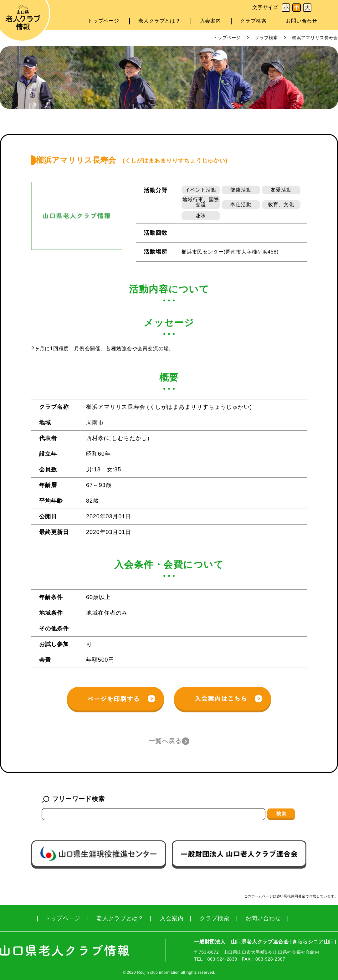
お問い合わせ (302, 21)
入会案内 (210, 21)
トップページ (103, 21)
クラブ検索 (253, 21)
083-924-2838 (222, 959)
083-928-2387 (270, 959)
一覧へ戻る (165, 741)
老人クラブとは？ (159, 21)
